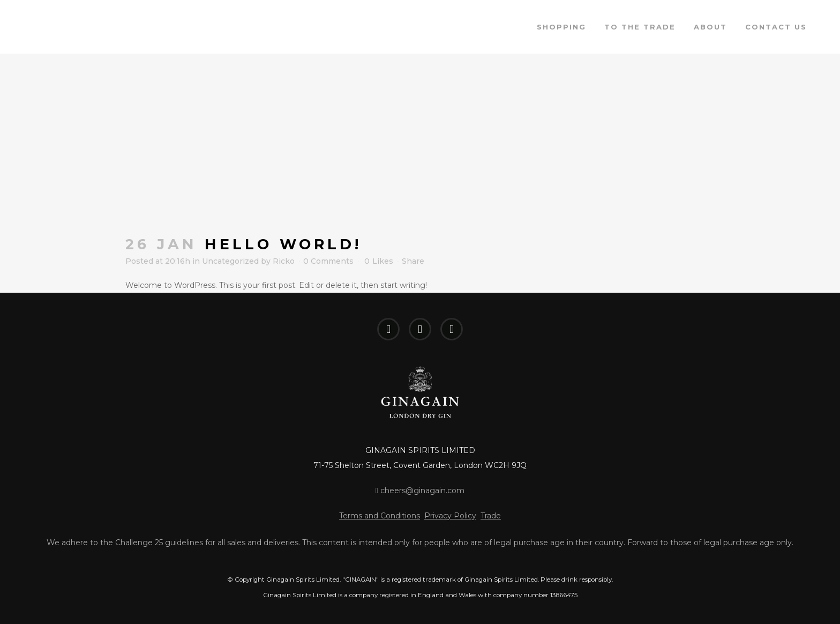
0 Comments (328, 261)
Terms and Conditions (380, 516)
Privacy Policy (450, 516)
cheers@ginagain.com (420, 491)
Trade (491, 516)
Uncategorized (230, 261)
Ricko (284, 261)
